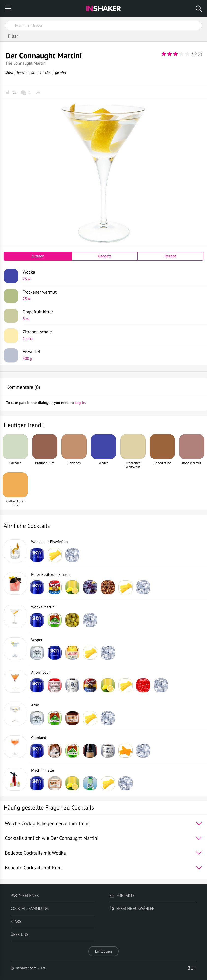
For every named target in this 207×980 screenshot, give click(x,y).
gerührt (61, 72)
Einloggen (104, 951)
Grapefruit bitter (111, 315)
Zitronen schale (111, 335)
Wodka (111, 275)
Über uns (19, 935)
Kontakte (122, 896)
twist (21, 72)
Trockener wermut (111, 295)
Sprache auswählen (132, 909)
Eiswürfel (111, 355)
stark (9, 72)
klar (48, 72)
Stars (16, 922)
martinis (35, 72)
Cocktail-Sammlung (30, 909)
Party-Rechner (25, 896)
